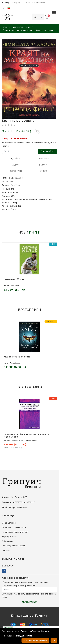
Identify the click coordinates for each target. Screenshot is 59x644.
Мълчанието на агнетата (17, 357)
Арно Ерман (14, 286)
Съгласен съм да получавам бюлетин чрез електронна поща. (29, 595)
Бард (13, 209)
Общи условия (9, 523)
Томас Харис (15, 363)
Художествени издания (25, 199)
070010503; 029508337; (34, 3)
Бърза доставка (10, 536)
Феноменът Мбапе (14, 279)
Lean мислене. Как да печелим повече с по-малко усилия (27, 435)
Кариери (6, 550)
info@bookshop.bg (11, 3)
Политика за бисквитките (14, 527)
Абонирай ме (48, 151)
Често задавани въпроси (14, 546)
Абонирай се (29, 602)
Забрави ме (7, 541)
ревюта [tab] (43, 165)
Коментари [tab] (16, 171)
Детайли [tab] (16, 159)
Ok (54, 640)
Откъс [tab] (43, 171)
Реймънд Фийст (16, 206)
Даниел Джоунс (17, 440)
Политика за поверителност (15, 532)
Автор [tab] (16, 165)
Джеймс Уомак (31, 440)
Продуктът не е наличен (14, 138)
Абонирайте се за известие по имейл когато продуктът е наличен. (29, 144)
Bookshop (8, 566)
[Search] (41, 17)
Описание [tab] (43, 159)
